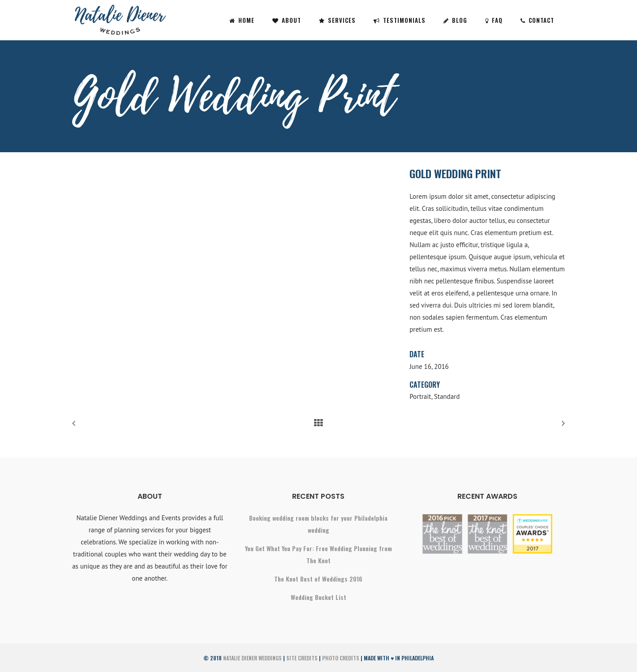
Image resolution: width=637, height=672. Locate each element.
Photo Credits (341, 658)
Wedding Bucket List (318, 597)
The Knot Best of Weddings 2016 (318, 579)
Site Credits (302, 658)
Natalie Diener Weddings (252, 658)
